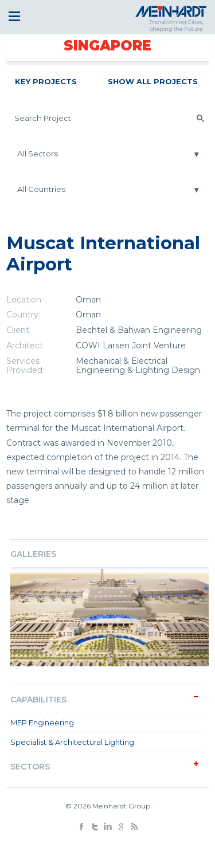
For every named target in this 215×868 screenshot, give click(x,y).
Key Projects (46, 81)
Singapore (107, 46)
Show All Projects (153, 81)
